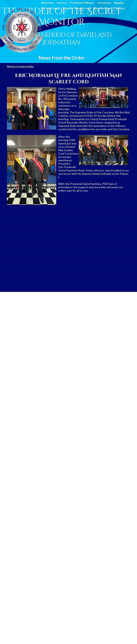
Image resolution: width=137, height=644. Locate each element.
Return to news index (20, 66)
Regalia (119, 3)
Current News (50, 8)
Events (67, 8)
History (62, 3)
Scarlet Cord (102, 8)
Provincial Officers (82, 3)
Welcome (47, 3)
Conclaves (104, 3)
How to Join (83, 8)
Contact (119, 8)
